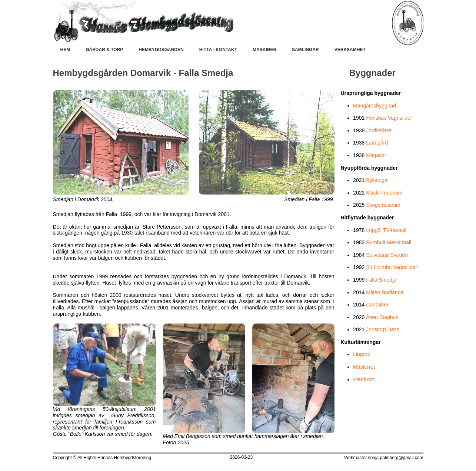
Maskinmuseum (384, 193)
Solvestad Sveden (387, 255)
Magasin (376, 155)
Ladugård (377, 143)
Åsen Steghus (382, 317)
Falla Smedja (381, 280)
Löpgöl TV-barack (386, 230)
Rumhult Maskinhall (389, 242)
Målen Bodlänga (385, 292)
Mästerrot (364, 367)
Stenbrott (364, 379)
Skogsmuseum (383, 205)
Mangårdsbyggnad (375, 106)
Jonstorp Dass (382, 329)
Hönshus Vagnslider (389, 118)
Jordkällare (379, 130)
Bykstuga (377, 180)
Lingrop (362, 354)
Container (377, 305)
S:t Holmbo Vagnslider (392, 267)
